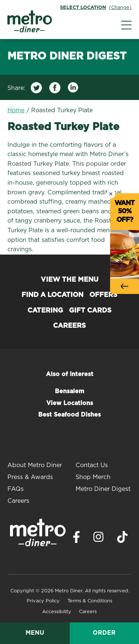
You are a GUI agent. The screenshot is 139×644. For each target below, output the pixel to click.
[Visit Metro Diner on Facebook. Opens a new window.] (76, 539)
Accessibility (57, 612)
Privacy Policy (43, 601)
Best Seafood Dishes (69, 415)
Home (16, 110)
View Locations (70, 403)
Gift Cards (90, 311)
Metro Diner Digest (103, 489)
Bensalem (69, 391)
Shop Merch (93, 477)
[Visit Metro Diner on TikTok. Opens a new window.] (122, 539)
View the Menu (70, 280)
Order (104, 633)
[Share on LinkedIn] (73, 89)
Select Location (83, 8)
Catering (45, 311)
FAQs (16, 489)
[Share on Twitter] (36, 89)
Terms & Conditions (90, 601)
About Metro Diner (35, 465)
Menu (35, 633)
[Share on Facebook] (55, 89)
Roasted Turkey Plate (62, 110)
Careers (69, 326)
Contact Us (92, 465)
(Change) (120, 8)
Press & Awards (30, 477)
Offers (103, 295)
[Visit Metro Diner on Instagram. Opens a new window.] (99, 539)
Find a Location (52, 295)
